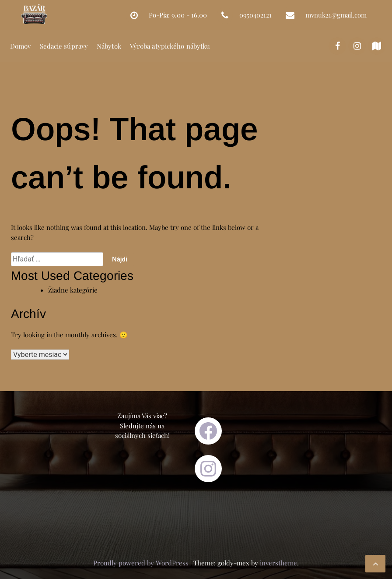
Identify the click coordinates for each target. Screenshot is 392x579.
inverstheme (278, 563)
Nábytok (109, 46)
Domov (21, 46)
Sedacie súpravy (64, 46)
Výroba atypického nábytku (170, 46)
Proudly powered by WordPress (142, 563)
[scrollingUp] (375, 564)
